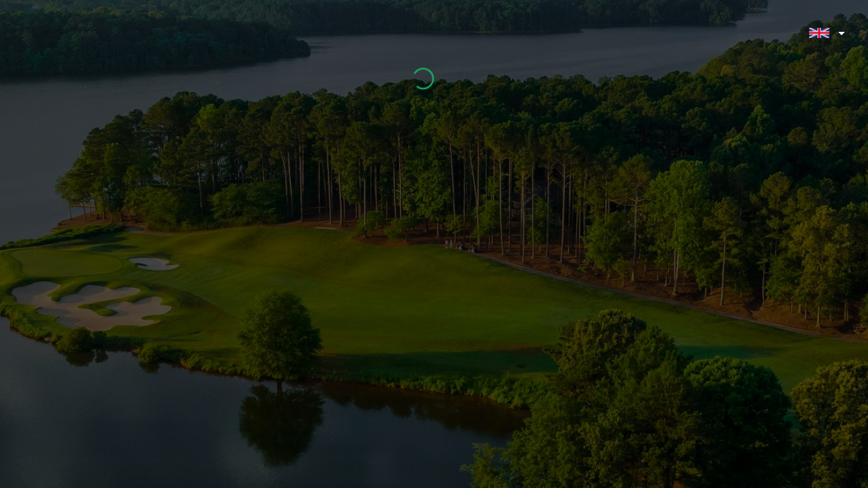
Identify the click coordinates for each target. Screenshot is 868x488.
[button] (825, 34)
